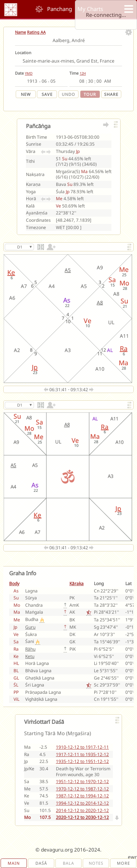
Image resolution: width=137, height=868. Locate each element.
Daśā (41, 863)
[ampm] (108, 81)
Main (14, 863)
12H (83, 73)
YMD (29, 73)
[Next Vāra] (49, 151)
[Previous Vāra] (43, 151)
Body (14, 583)
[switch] (51, 250)
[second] (99, 81)
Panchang (60, 9)
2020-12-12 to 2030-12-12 (82, 817)
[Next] (117, 818)
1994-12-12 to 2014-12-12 (82, 803)
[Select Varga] (19, 247)
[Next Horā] (49, 199)
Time (74, 73)
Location (23, 53)
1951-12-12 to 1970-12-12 (82, 781)
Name (20, 32)
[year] (33, 81)
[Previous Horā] (43, 199)
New (26, 94)
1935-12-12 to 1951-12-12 (82, 761)
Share (111, 94)
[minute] (91, 81)
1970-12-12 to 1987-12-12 (82, 789)
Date (19, 73)
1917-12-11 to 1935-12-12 (82, 754)
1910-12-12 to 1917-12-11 (82, 747)
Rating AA (36, 32)
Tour (90, 94)
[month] (44, 81)
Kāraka (77, 583)
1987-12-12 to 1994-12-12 (82, 796)
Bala (68, 863)
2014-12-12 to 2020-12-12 (82, 810)
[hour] (82, 81)
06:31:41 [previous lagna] (56, 390)
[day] (53, 81)
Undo (68, 94)
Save (47, 94)
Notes (96, 863)
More (123, 863)
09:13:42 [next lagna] (82, 390)
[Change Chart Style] (41, 250)
